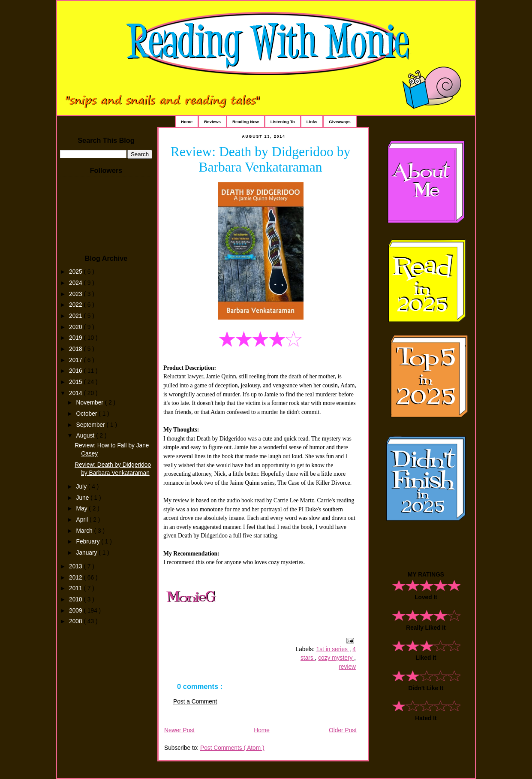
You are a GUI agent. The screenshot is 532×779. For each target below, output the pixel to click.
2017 (76, 360)
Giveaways (340, 122)
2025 (76, 272)
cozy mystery (336, 658)
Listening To (283, 122)
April (83, 520)
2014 (76, 393)
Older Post (343, 730)
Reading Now (246, 122)
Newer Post (179, 730)
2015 (76, 382)
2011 (76, 588)
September (92, 425)
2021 (76, 316)
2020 (76, 327)
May (83, 509)
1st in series (333, 649)
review (347, 667)
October (88, 414)
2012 (76, 578)
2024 (76, 283)
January (88, 553)
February (89, 542)
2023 (76, 294)
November (91, 403)
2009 (76, 611)
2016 (76, 371)
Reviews (212, 122)
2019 (76, 338)
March (85, 531)
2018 (76, 349)
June (84, 498)
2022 (76, 305)
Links (312, 122)
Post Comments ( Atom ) (232, 748)
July (82, 487)
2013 (76, 566)
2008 (76, 621)
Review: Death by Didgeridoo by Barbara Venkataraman (261, 159)
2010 (76, 599)
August (86, 436)
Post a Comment (195, 702)
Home (187, 122)
